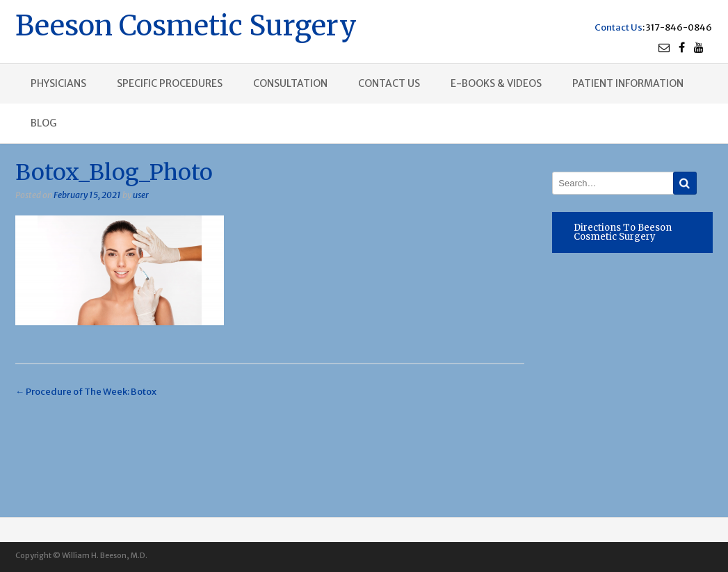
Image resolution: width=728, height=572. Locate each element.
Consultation (290, 83)
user (141, 195)
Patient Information (628, 83)
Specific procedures (170, 83)
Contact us (389, 83)
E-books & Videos (496, 83)
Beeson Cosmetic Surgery (186, 24)
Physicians (58, 83)
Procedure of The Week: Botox (86, 392)
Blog (43, 123)
